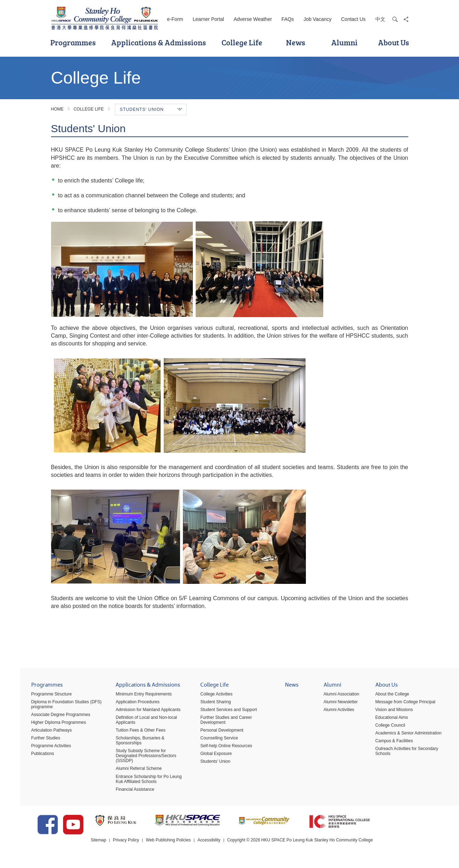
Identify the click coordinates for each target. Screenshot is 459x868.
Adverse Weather (253, 19)
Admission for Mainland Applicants (138, 712)
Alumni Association (331, 697)
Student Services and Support (219, 712)
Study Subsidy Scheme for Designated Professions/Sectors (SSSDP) (136, 758)
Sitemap (118, 846)
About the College (382, 697)
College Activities (206, 697)
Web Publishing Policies (189, 846)
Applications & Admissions (159, 42)
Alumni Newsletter (331, 704)
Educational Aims (382, 720)
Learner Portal (208, 19)
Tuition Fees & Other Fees (130, 733)
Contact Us (353, 19)
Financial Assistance (125, 791)
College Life (242, 42)
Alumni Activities (329, 712)
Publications (33, 756)
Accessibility (229, 846)
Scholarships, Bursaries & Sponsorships (130, 743)
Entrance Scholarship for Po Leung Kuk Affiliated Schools (139, 781)
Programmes (73, 42)
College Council (380, 728)
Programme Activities (41, 748)
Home (57, 109)
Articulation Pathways (42, 733)
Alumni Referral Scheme (129, 771)
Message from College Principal (395, 704)
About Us (394, 42)
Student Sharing (206, 704)
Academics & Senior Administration (399, 735)
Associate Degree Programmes (51, 717)
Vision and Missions (384, 712)
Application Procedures (127, 704)
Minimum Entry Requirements (134, 697)
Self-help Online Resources (216, 748)
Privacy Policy (146, 846)
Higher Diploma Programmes (49, 725)
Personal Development (212, 733)
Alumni (345, 42)
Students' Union (205, 764)
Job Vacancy (317, 19)
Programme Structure (42, 697)
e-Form (175, 19)
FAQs (288, 19)
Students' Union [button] (151, 109)
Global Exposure (206, 756)
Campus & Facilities (384, 743)
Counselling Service (209, 740)
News (296, 42)
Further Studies (36, 740)
